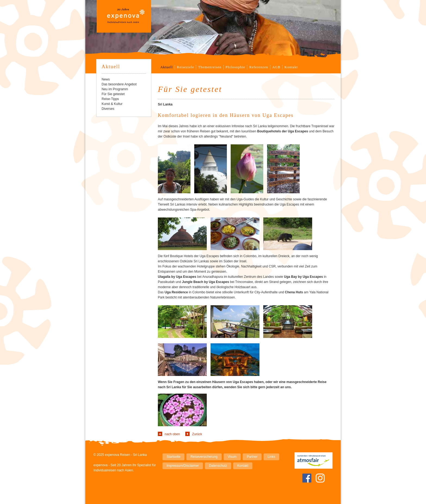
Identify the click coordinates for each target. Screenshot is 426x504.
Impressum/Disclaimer (183, 466)
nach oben (172, 434)
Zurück (197, 434)
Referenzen (259, 67)
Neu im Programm (115, 89)
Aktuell (167, 67)
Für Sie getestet (113, 94)
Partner (252, 457)
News (106, 79)
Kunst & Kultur (112, 104)
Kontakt (291, 67)
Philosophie (235, 67)
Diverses (108, 109)
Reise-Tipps (110, 99)
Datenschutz (218, 466)
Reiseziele (185, 67)
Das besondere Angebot (119, 84)
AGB (276, 67)
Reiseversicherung (204, 457)
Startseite (173, 457)
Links (271, 457)
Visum (232, 457)
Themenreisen (210, 67)
